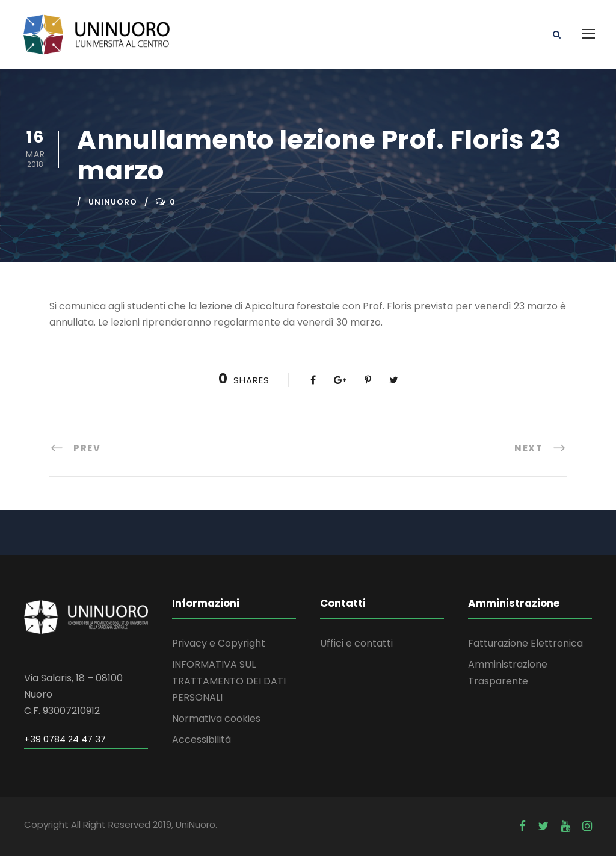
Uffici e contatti (356, 643)
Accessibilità (202, 740)
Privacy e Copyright (219, 643)
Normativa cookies (216, 718)
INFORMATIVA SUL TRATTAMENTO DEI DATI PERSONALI (229, 681)
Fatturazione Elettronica (525, 643)
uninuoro (113, 202)
